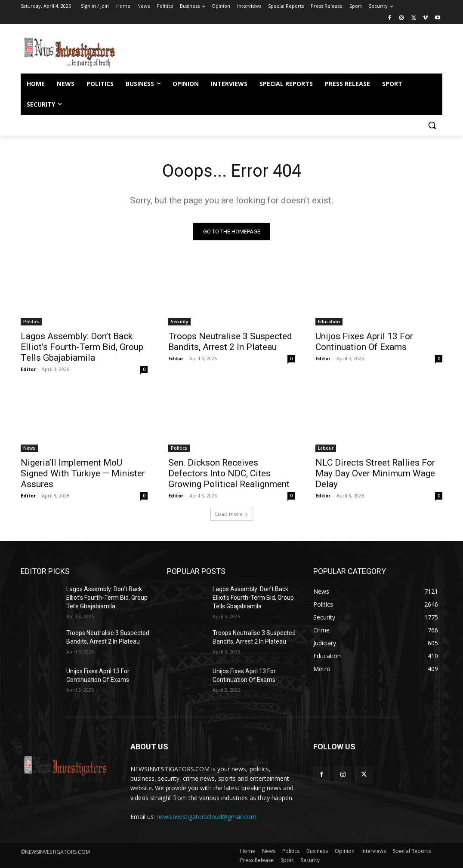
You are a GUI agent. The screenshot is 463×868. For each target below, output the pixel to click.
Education (329, 321)
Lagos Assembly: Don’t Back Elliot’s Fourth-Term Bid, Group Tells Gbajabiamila (82, 347)
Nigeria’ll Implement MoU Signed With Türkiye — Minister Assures (83, 473)
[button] (432, 125)
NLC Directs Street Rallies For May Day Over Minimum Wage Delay (375, 473)
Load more (232, 514)
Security (179, 321)
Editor (28, 369)
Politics (31, 321)
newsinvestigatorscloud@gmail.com (207, 817)
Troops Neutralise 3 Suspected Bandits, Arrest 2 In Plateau (230, 341)
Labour (326, 448)
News (29, 448)
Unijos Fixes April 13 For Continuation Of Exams (364, 341)
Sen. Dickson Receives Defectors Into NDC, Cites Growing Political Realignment (229, 473)
